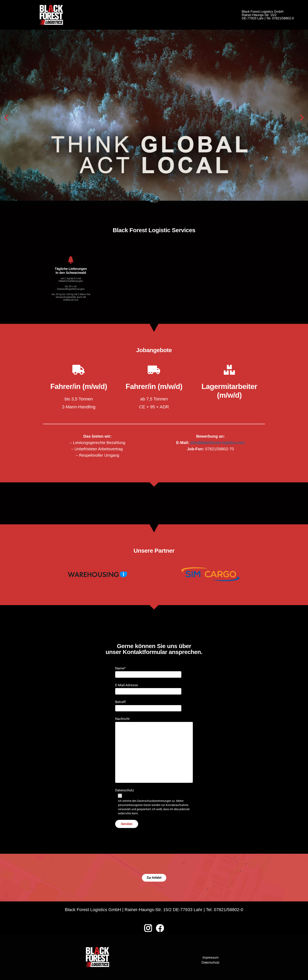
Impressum (210, 958)
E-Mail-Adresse (148, 688)
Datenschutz (154, 802)
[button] (6, 118)
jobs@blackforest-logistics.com (218, 443)
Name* (148, 671)
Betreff (148, 705)
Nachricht (154, 750)
